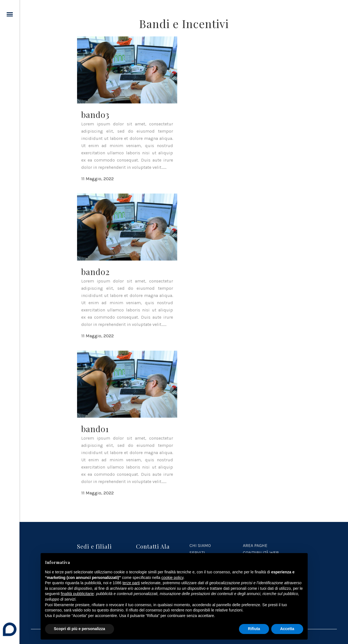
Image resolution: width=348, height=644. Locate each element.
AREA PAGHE (255, 545)
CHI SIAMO (200, 545)
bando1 (95, 429)
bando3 (95, 115)
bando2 (95, 272)
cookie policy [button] (172, 578)
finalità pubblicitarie (77, 594)
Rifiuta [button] (254, 629)
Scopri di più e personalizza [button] (80, 629)
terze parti (131, 583)
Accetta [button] (287, 629)
